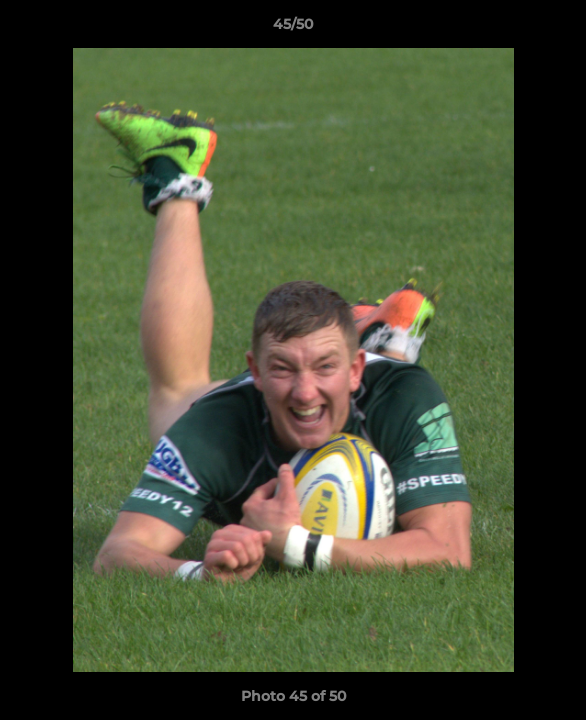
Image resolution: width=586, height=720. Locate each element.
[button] (562, 29)
